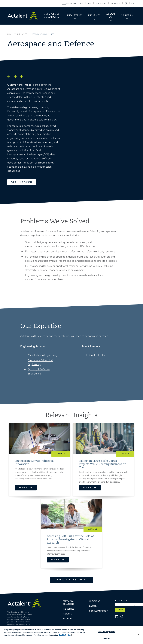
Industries (75, 16)
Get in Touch (22, 182)
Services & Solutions (52, 16)
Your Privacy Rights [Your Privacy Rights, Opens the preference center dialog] (106, 632)
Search (120, 610)
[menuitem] (52, 16)
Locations (116, 3)
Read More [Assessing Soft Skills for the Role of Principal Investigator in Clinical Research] (58, 560)
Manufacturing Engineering (43, 355)
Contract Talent (98, 355)
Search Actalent (133, 3)
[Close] (139, 635)
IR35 (90, 3)
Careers (127, 16)
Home (23, 16)
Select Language (126, 3)
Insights (94, 16)
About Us (111, 16)
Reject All (107, 638)
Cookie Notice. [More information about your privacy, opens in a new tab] (65, 635)
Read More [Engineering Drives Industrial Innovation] (26, 488)
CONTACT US (101, 3)
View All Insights (72, 580)
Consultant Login (75, 3)
